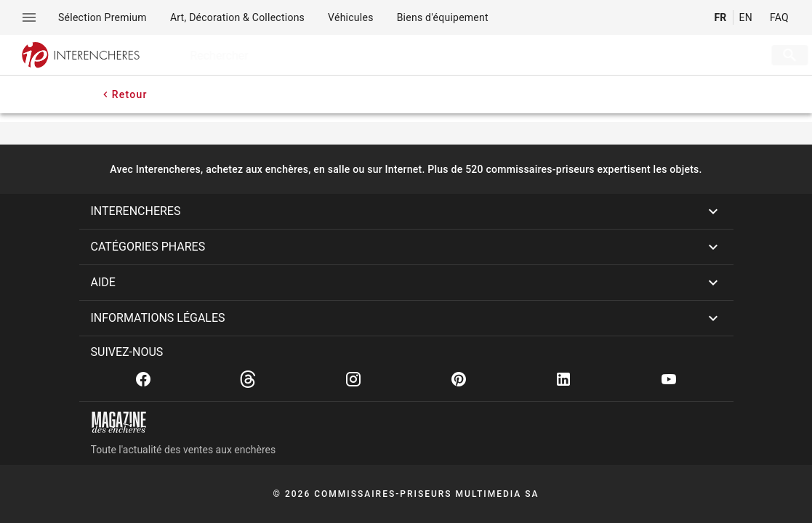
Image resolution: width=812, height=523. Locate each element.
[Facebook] (143, 379)
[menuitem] (102, 17)
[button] (406, 211)
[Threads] (248, 379)
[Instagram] (353, 379)
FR (720, 17)
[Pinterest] (459, 379)
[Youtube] (669, 379)
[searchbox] (456, 55)
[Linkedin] (563, 379)
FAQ (779, 17)
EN (746, 17)
